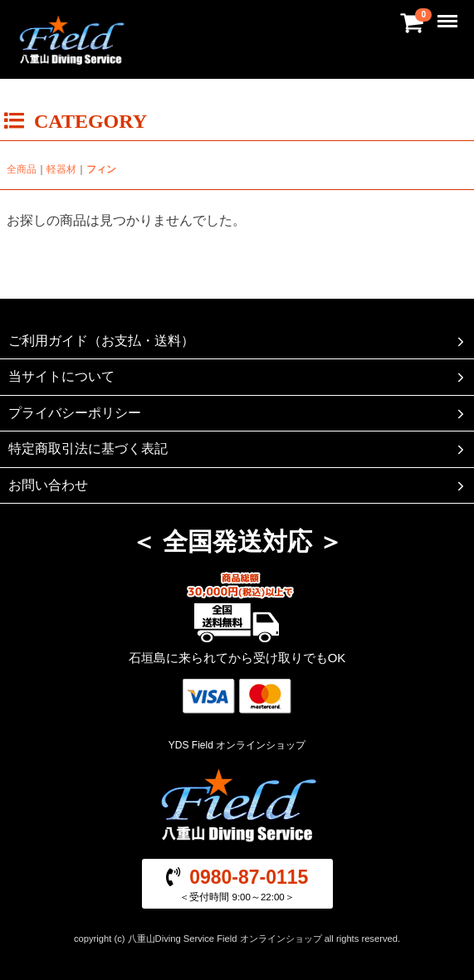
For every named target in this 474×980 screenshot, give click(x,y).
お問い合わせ (238, 485)
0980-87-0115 (249, 877)
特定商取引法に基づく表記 (238, 449)
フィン (101, 169)
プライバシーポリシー (238, 413)
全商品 (22, 169)
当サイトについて (238, 377)
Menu (449, 14)
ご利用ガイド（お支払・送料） (238, 341)
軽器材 (61, 169)
